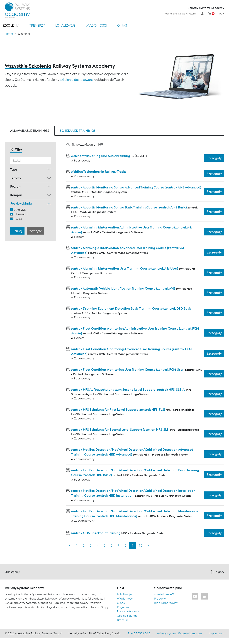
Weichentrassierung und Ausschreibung (100, 156)
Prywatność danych (130, 611)
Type (14, 169)
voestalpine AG (164, 594)
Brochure (123, 620)
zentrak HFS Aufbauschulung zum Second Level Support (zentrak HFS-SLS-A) (128, 390)
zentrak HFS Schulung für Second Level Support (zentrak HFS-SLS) (120, 430)
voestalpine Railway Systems (180, 14)
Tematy (16, 178)
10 (140, 545)
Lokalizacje (65, 25)
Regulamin (124, 607)
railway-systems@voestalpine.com (180, 633)
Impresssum (216, 633)
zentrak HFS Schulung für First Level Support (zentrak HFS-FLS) (118, 410)
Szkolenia (11, 25)
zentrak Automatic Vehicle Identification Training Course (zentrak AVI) (123, 288)
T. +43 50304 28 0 (139, 633)
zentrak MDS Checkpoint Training (96, 533)
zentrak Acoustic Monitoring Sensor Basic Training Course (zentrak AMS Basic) (129, 207)
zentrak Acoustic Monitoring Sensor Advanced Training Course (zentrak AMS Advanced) (136, 187)
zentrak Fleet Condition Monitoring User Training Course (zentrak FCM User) (128, 370)
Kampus (16, 195)
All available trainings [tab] (30, 131)
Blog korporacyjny (166, 603)
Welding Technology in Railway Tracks (98, 172)
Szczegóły (214, 158)
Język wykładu (21, 203)
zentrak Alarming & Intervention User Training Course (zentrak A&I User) (124, 268)
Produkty (160, 598)
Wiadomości (96, 25)
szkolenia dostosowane (77, 80)
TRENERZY (37, 25)
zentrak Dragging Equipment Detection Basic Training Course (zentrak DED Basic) (131, 308)
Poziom (16, 186)
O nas (122, 25)
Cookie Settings (127, 616)
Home (9, 34)
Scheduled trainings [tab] (78, 131)
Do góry (217, 572)
